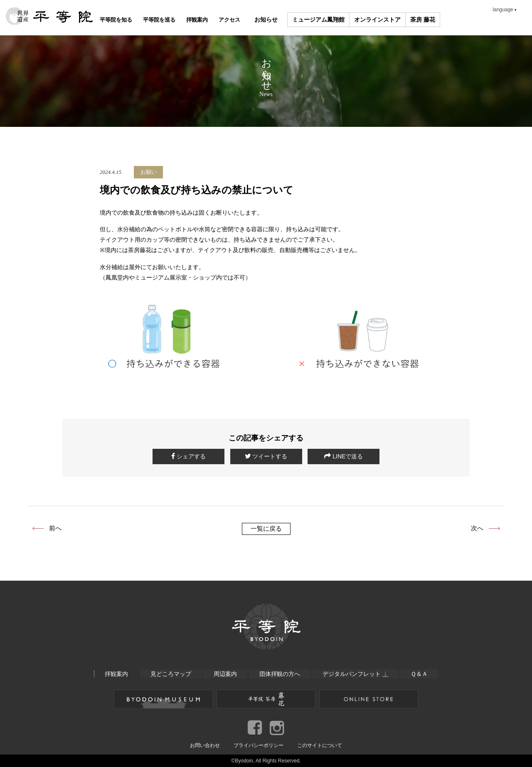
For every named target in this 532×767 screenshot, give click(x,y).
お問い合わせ (205, 745)
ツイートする (266, 456)
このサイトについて (320, 745)
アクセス (257, 20)
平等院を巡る (172, 20)
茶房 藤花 (454, 20)
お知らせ (297, 20)
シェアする (188, 456)
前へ (55, 528)
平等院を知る (120, 20)
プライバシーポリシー (259, 745)
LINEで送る (344, 456)
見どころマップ (170, 674)
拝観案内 (217, 20)
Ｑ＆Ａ (420, 674)
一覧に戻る (266, 529)
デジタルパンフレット (356, 674)
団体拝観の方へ (280, 674)
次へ (477, 528)
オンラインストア (409, 20)
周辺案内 (225, 674)
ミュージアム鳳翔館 (350, 20)
